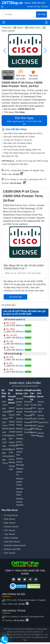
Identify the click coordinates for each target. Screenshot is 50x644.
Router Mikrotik (34, 427)
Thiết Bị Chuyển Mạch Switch (12, 397)
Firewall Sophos (28, 424)
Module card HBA (12, 549)
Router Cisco (34, 406)
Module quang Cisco (20, 402)
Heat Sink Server (12, 542)
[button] (45, 51)
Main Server (10, 523)
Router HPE (34, 413)
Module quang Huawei (20, 502)
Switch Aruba (12, 423)
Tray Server (10, 534)
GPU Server (10, 553)
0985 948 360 (38, 3)
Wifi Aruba (5, 417)
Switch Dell (12, 437)
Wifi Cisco (5, 403)
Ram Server (10, 519)
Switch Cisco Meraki (12, 459)
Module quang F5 (20, 472)
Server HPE (41, 410)
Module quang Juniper (20, 432)
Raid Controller (11, 538)
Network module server (15, 545)
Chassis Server (11, 527)
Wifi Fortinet (6, 434)
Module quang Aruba (20, 422)
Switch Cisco (12, 410)
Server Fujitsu (41, 435)
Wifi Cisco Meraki (5, 425)
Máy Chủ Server (40, 393)
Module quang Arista (20, 482)
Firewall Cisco (28, 403)
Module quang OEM (20, 492)
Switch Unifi (12, 451)
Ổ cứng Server (11, 515)
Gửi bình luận (15, 297)
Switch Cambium (13, 444)
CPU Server (10, 530)
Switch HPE (12, 416)
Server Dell (41, 403)
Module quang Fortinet (20, 442)
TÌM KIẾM (41, 14)
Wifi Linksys (6, 455)
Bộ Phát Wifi (4, 393)
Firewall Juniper (28, 417)
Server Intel (41, 428)
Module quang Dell (20, 452)
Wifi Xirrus (5, 461)
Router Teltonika (35, 434)
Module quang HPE (20, 412)
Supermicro (43, 422)
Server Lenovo (41, 417)
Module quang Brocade (20, 462)
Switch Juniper (12, 430)
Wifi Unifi (4, 441)
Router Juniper (34, 420)
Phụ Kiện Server (10, 510)
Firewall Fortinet (28, 410)
